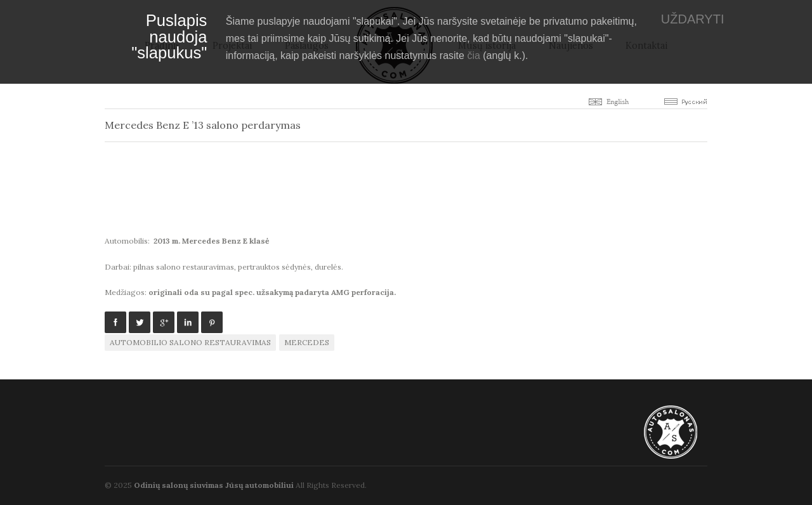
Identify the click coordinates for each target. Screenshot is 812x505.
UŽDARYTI (693, 19)
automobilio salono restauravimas (190, 342)
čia (473, 56)
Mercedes (307, 342)
